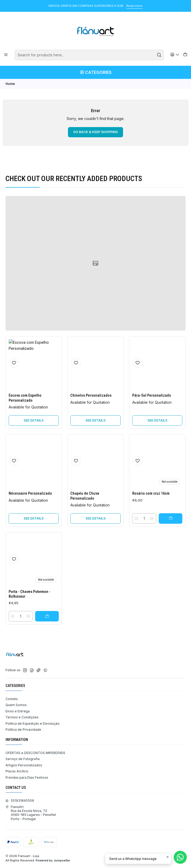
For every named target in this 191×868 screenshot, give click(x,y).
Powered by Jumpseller (53, 860)
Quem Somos (16, 705)
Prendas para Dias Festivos (27, 777)
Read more (134, 6)
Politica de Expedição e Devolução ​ (33, 724)
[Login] (175, 55)
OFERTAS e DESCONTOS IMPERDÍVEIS (35, 753)
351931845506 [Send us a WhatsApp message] (20, 801)
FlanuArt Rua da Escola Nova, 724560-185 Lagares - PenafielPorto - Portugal (31, 813)
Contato (12, 699)
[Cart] (185, 55)
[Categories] (95, 72)
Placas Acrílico (17, 771)
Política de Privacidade (23, 730)
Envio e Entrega (18, 711)
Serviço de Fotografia (23, 759)
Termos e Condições (22, 717)
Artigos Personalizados (24, 765)
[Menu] (6, 55)
